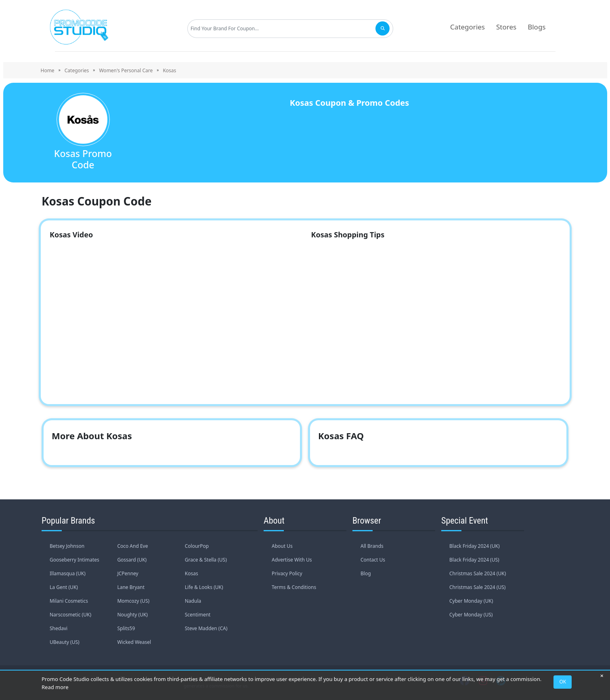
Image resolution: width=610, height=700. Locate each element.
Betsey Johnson (67, 546)
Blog (366, 573)
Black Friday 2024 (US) (474, 560)
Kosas (192, 573)
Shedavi (59, 628)
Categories (467, 27)
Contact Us (373, 560)
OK (563, 682)
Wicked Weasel (134, 642)
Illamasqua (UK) (68, 573)
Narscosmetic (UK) (70, 615)
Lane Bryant (131, 587)
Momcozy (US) (133, 601)
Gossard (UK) (132, 560)
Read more (55, 687)
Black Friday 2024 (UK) (475, 546)
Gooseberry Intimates (74, 560)
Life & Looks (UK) (204, 587)
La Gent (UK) (64, 587)
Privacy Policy (287, 573)
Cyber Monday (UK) (471, 601)
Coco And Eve (132, 546)
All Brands (372, 546)
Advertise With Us (292, 560)
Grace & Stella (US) (206, 560)
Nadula (193, 601)
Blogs (537, 27)
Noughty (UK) (132, 615)
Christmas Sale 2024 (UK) (478, 573)
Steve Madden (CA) (206, 628)
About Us (282, 546)
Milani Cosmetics (69, 601)
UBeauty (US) (65, 642)
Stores (506, 27)
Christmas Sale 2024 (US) (477, 587)
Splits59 (126, 628)
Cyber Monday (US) (471, 615)
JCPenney (128, 573)
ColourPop (197, 546)
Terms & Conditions (294, 587)
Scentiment (198, 615)
